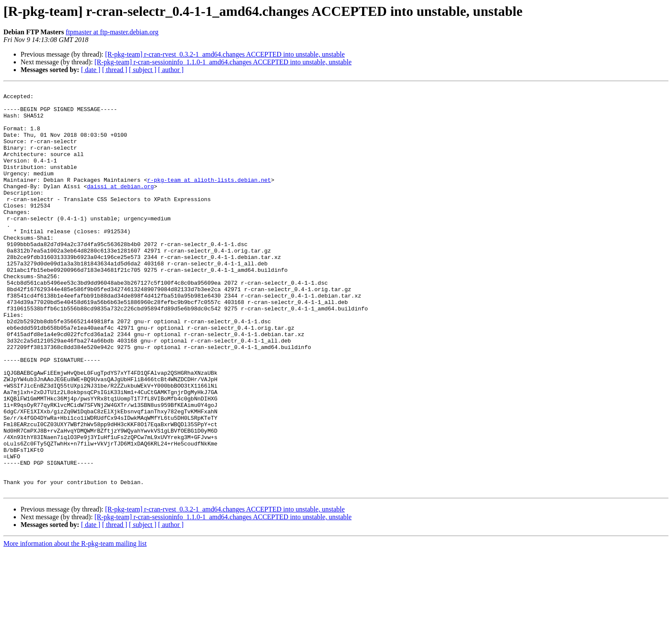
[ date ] (91, 70)
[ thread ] (115, 70)
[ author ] (171, 70)
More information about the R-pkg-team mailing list (75, 624)
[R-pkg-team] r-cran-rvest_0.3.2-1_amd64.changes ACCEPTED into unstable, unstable (225, 54)
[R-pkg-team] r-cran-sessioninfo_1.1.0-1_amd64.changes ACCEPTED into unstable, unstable (223, 62)
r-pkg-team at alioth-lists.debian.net (209, 199)
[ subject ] (143, 70)
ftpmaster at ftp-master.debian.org (112, 32)
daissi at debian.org (120, 207)
